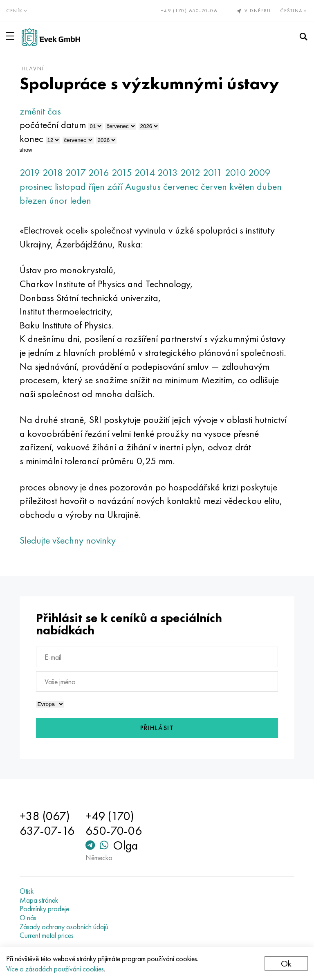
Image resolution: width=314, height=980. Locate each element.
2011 (213, 172)
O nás (28, 918)
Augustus (143, 186)
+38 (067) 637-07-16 (47, 823)
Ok (286, 963)
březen (33, 200)
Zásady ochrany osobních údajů (64, 927)
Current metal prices (47, 935)
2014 (145, 172)
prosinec (36, 186)
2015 (122, 172)
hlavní (33, 68)
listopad (70, 186)
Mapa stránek (39, 900)
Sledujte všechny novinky (68, 540)
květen (242, 186)
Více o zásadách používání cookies (55, 969)
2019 (30, 172)
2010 (235, 172)
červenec (181, 186)
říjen (96, 186)
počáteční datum (53, 125)
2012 (190, 172)
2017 (76, 172)
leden (81, 200)
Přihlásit (157, 728)
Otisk (27, 891)
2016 (99, 172)
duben (269, 186)
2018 (53, 172)
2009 (259, 172)
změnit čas (40, 111)
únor (58, 200)
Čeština (294, 11)
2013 (168, 172)
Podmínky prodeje (44, 909)
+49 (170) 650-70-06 (189, 11)
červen (214, 186)
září (115, 186)
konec (31, 138)
